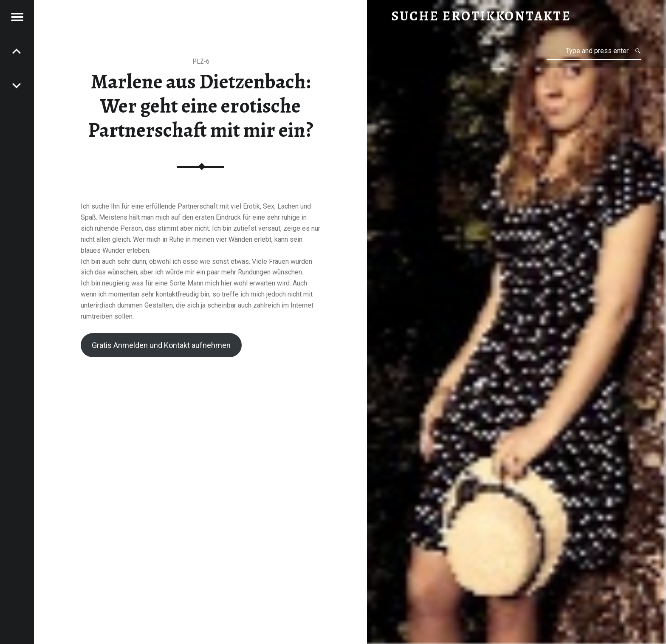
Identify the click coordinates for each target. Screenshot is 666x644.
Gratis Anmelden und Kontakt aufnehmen (161, 345)
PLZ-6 (201, 61)
